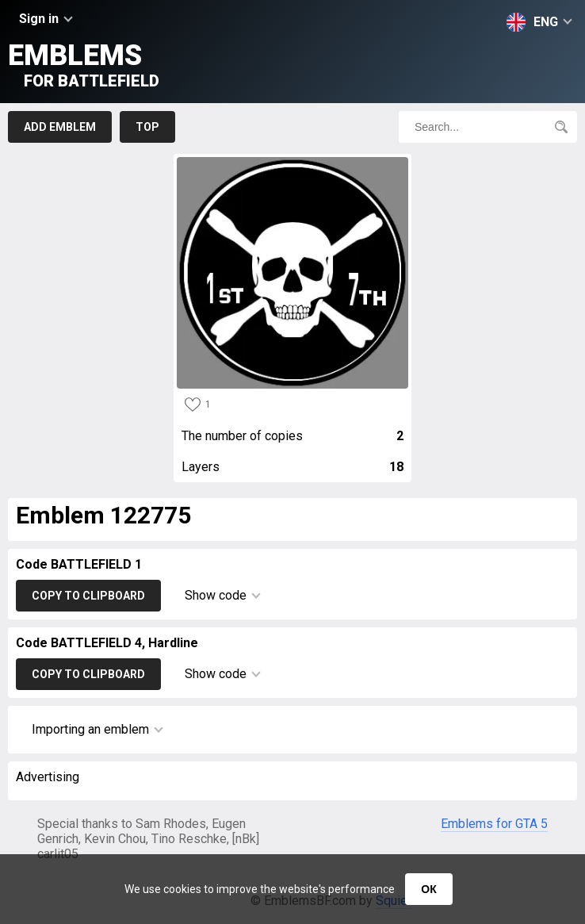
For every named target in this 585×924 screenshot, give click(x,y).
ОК (428, 889)
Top (147, 127)
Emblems (84, 65)
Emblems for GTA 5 (494, 824)
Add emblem (60, 127)
